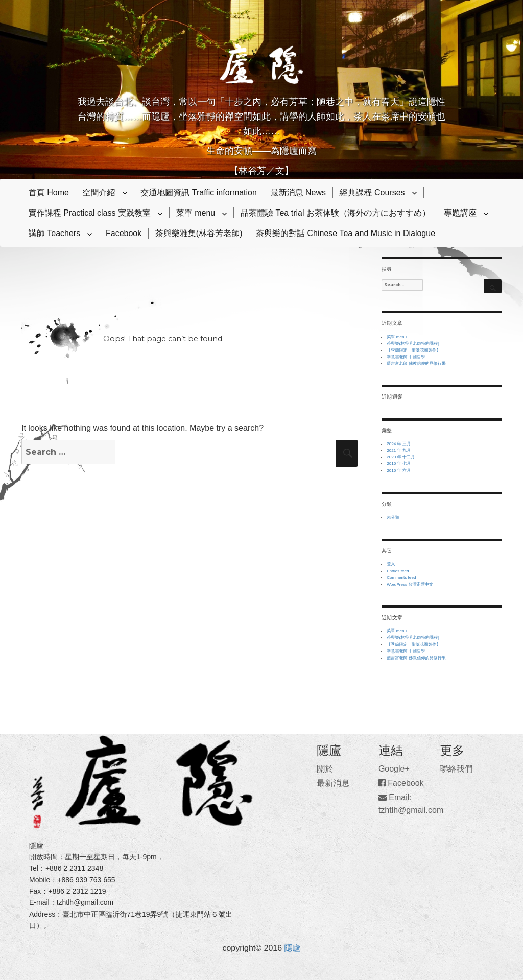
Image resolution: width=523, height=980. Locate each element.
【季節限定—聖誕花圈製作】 (413, 350)
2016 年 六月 (399, 470)
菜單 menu (196, 213)
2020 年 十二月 (401, 457)
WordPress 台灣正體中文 (410, 584)
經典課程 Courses (372, 192)
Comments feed (401, 578)
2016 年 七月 (399, 464)
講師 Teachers (54, 233)
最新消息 (333, 783)
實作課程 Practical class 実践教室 (90, 213)
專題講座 (460, 213)
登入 (391, 564)
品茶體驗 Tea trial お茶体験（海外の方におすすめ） (336, 213)
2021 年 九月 (399, 450)
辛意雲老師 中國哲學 (406, 357)
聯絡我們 (456, 769)
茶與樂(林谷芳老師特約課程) (413, 344)
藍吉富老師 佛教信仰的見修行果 (416, 364)
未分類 (393, 517)
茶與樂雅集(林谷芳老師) (199, 233)
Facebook (124, 233)
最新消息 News (298, 192)
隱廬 (293, 948)
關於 (325, 769)
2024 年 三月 (399, 444)
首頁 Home (49, 192)
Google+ (394, 769)
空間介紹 (99, 192)
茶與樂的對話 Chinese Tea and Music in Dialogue (346, 233)
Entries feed (398, 571)
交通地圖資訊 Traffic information (199, 192)
